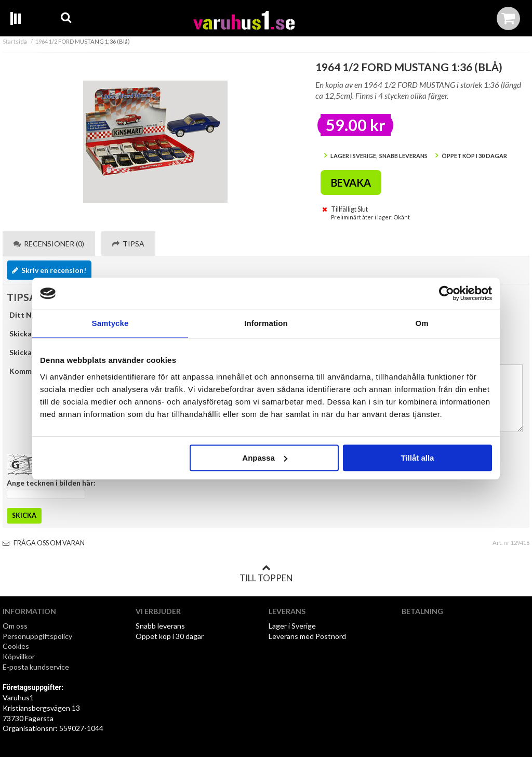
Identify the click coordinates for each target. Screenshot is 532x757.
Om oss (15, 626)
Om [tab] (422, 323)
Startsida (15, 41)
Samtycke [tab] (110, 323)
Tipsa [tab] (128, 244)
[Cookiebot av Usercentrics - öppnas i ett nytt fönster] (447, 293)
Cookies (16, 646)
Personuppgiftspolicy (37, 636)
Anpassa (265, 458)
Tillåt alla (417, 458)
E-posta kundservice (37, 667)
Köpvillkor (19, 656)
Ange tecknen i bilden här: (51, 483)
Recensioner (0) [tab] (49, 244)
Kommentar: (31, 371)
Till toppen (266, 573)
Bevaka (351, 182)
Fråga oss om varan (44, 543)
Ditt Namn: (29, 315)
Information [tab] (266, 323)
